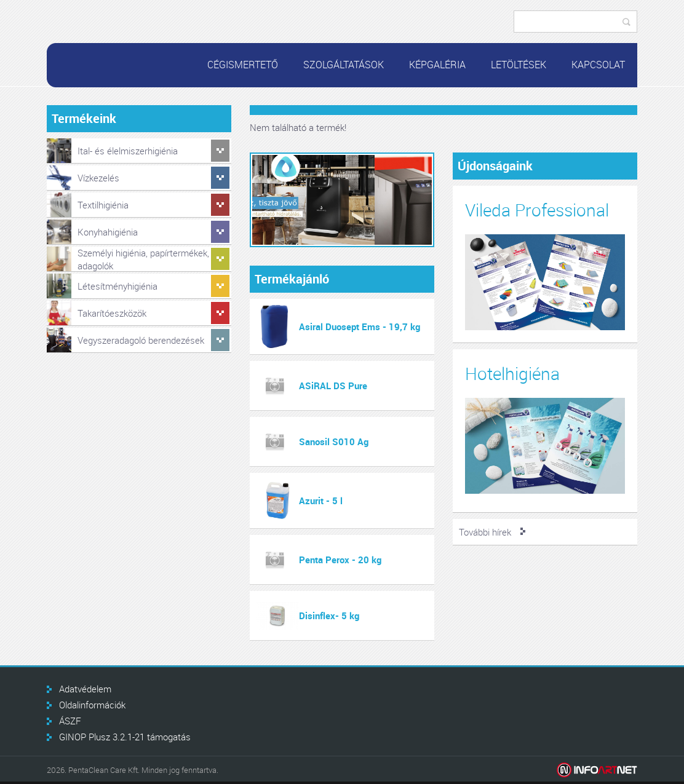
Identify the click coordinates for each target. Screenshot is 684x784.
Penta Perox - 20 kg (340, 560)
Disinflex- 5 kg (329, 616)
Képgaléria (437, 65)
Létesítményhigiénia (117, 286)
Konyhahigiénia (108, 232)
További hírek (485, 532)
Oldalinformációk (92, 705)
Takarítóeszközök (112, 313)
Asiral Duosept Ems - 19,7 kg (360, 327)
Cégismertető (243, 65)
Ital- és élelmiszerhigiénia (128, 151)
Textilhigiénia (103, 205)
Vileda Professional (537, 210)
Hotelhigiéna (512, 374)
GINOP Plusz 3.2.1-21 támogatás (125, 737)
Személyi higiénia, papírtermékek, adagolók (143, 259)
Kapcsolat (598, 65)
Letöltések (519, 65)
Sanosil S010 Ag (334, 441)
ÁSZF (70, 721)
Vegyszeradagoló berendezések (141, 340)
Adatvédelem (85, 689)
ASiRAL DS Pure (333, 386)
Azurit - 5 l (321, 501)
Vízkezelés (98, 178)
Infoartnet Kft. (597, 770)
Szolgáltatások (344, 65)
